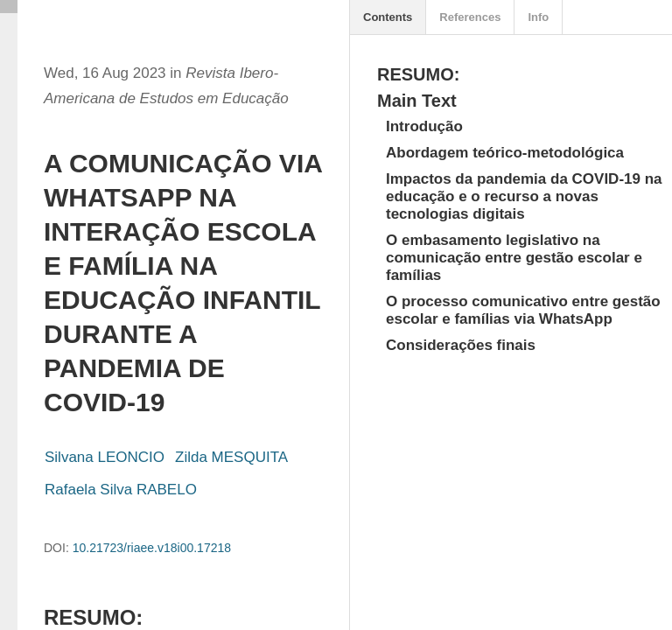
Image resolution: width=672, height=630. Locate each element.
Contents (388, 17)
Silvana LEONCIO (105, 457)
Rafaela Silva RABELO (121, 490)
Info (538, 17)
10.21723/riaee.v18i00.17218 (152, 548)
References (470, 17)
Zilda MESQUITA (231, 457)
